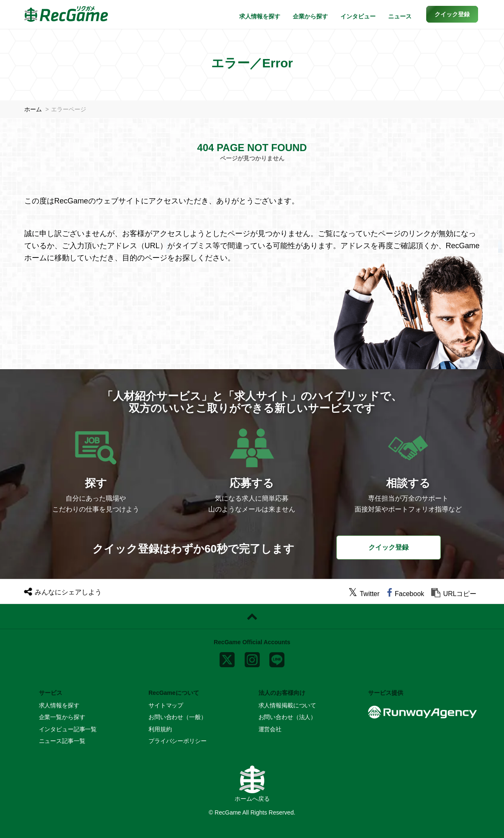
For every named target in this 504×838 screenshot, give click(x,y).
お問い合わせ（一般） (178, 717)
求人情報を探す (260, 16)
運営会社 (270, 729)
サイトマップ (166, 705)
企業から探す (310, 16)
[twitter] (364, 594)
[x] (227, 658)
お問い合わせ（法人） (288, 717)
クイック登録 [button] (389, 547)
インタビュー (358, 16)
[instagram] (252, 658)
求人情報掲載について (288, 705)
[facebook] (406, 594)
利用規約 (160, 729)
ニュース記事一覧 (62, 741)
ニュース (400, 16)
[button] (452, 14)
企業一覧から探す (62, 717)
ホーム (33, 109)
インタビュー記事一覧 (68, 729)
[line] (277, 658)
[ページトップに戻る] (252, 617)
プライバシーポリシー (178, 741)
